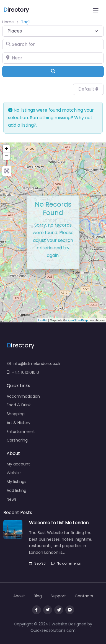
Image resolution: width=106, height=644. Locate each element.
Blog (38, 596)
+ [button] (7, 149)
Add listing (16, 490)
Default (88, 89)
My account (18, 464)
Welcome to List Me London (59, 523)
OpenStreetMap (77, 320)
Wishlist (14, 473)
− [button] (7, 156)
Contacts (84, 596)
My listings (16, 482)
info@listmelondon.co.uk (33, 364)
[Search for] (53, 44)
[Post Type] (53, 31)
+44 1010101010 (23, 372)
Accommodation (23, 396)
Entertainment (21, 432)
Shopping (16, 414)
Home (8, 22)
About (19, 596)
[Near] (53, 58)
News (12, 499)
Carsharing (17, 440)
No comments (66, 563)
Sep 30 (37, 563)
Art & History (19, 423)
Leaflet (43, 320)
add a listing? (22, 125)
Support (58, 596)
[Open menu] (96, 10)
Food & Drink (19, 405)
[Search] (53, 71)
